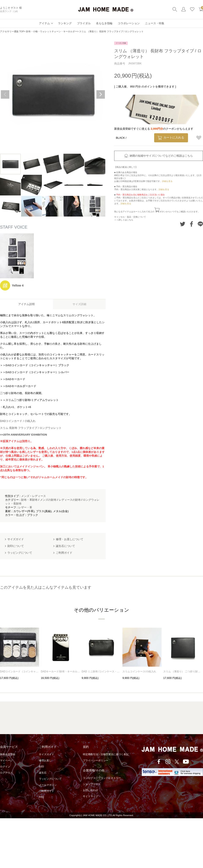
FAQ (41, 797)
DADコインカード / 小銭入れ (18, 421)
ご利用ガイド (47, 791)
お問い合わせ (91, 790)
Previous (5, 94)
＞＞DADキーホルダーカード (18, 386)
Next (101, 94)
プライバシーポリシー (96, 760)
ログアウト (6, 773)
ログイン (5, 767)
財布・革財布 (29, 500)
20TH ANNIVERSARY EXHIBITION (25, 435)
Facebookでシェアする (191, 224)
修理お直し (45, 760)
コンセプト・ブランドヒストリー (102, 778)
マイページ (6, 760)
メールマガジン (48, 785)
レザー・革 (25, 507)
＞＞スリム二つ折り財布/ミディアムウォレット (29, 400)
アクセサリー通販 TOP (12, 31)
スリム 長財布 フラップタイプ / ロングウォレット (31, 428)
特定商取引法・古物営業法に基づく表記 (106, 754)
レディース (39, 496)
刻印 (41, 767)
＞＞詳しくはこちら (124, 220)
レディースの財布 (70, 500)
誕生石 (43, 773)
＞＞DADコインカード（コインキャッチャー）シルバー (35, 372)
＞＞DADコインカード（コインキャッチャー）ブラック (35, 365)
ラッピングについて (50, 779)
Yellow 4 (18, 285)
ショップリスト (92, 784)
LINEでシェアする (200, 224)
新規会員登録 (8, 754)
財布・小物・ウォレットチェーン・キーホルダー (52, 31)
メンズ (25, 496)
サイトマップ (91, 796)
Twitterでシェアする (183, 224)
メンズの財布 (48, 500)
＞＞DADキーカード (13, 379)
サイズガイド (47, 754)
